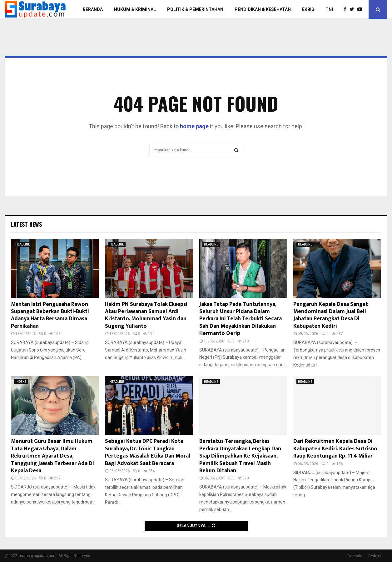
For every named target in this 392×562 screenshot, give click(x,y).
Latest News (26, 224)
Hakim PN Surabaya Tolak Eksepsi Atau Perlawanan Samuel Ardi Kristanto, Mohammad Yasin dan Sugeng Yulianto (146, 315)
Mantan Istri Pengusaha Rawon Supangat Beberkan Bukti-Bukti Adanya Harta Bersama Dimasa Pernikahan (50, 315)
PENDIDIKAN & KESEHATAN (263, 9)
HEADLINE (23, 244)
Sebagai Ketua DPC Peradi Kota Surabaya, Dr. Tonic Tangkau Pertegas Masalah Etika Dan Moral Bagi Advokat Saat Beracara (148, 452)
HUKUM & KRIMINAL (135, 9)
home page (194, 126)
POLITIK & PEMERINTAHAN (195, 9)
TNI (329, 9)
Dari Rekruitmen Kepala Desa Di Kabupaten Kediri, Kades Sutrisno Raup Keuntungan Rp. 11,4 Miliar (335, 449)
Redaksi (375, 556)
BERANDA (93, 9)
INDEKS (21, 382)
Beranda (355, 556)
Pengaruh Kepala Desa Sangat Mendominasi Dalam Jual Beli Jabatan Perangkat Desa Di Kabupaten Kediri (331, 315)
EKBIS (308, 9)
